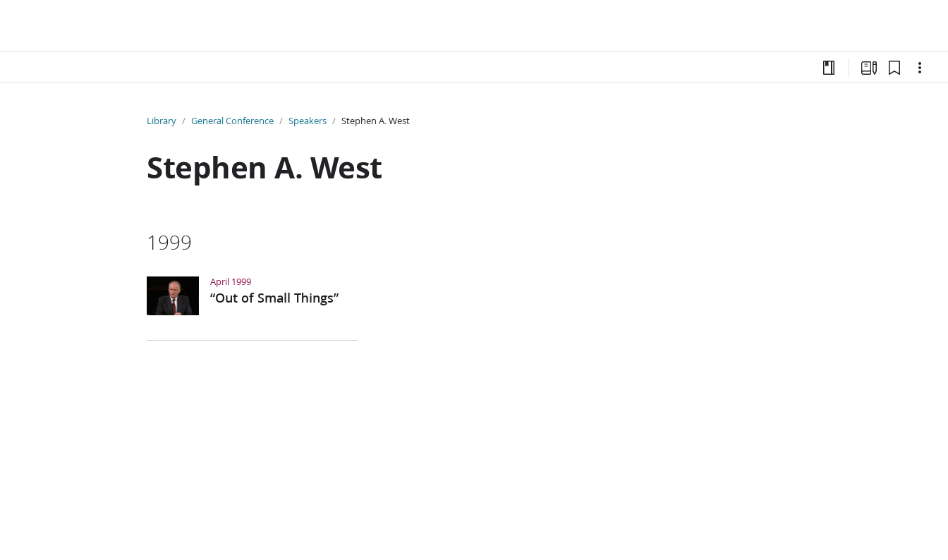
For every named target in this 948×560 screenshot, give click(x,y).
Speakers (308, 121)
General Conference (232, 121)
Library (162, 121)
